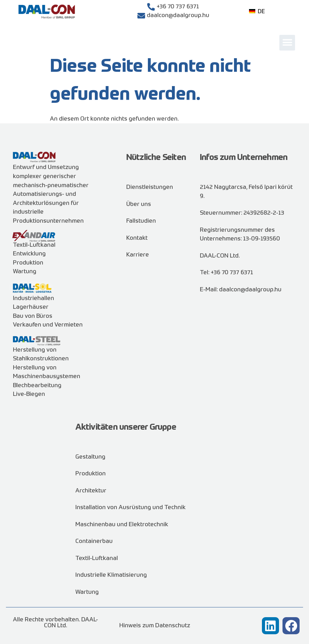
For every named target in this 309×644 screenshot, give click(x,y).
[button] (287, 43)
